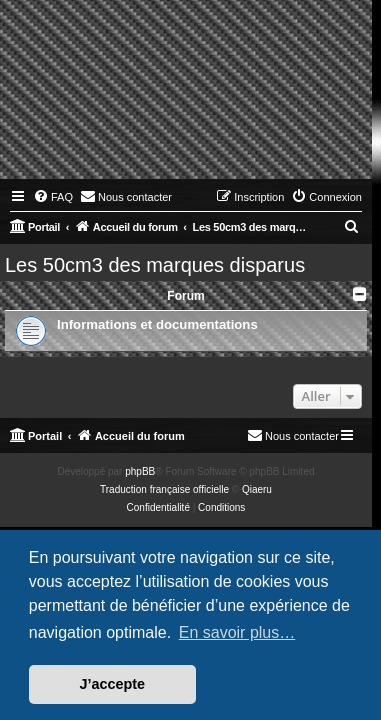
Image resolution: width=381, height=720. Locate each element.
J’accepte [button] (113, 684)
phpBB (140, 471)
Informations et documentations (157, 324)
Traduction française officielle (164, 489)
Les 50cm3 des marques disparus (155, 265)
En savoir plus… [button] (237, 632)
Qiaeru (257, 489)
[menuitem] (53, 197)
